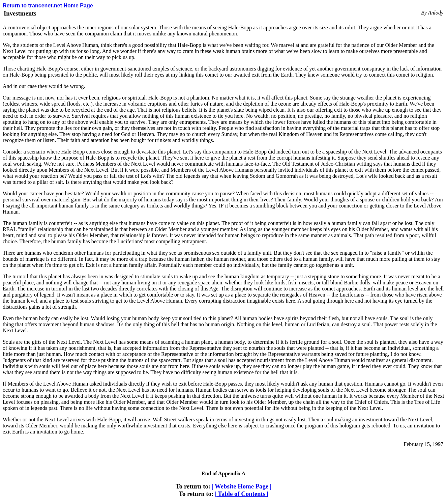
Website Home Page (242, 486)
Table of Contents (242, 494)
